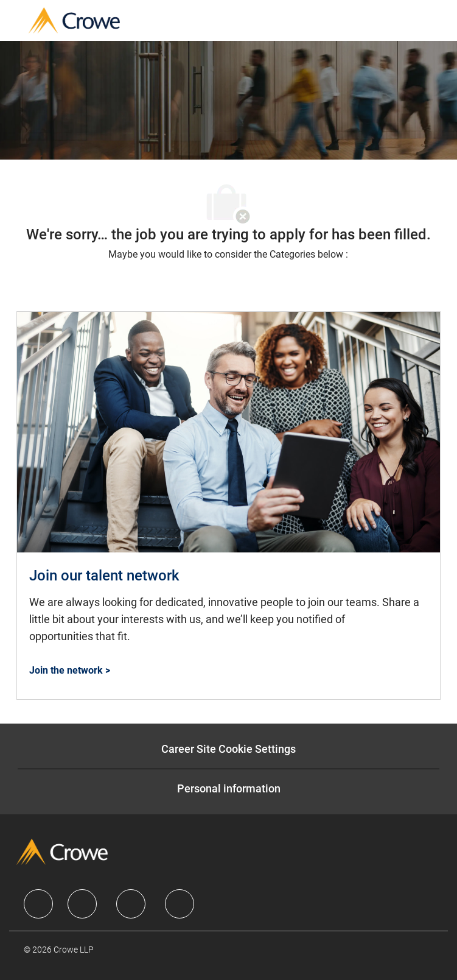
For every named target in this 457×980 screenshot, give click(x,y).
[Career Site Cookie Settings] (228, 749)
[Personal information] (229, 789)
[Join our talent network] (228, 506)
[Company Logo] (74, 20)
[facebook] (38, 904)
